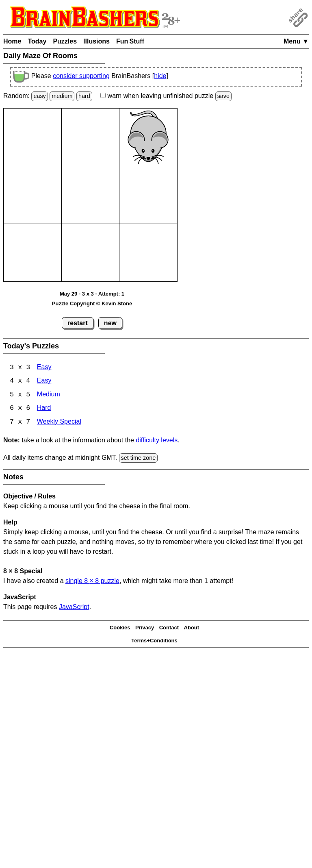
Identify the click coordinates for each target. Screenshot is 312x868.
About (192, 628)
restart (78, 323)
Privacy (145, 628)
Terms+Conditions (154, 641)
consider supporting (81, 76)
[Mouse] (148, 137)
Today (37, 41)
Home (12, 41)
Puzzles (65, 41)
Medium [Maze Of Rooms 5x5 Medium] (49, 395)
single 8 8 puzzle (92, 582)
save (223, 96)
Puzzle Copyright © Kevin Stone (92, 303)
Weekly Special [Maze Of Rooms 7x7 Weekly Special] (59, 423)
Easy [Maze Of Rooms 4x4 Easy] (44, 382)
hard (84, 96)
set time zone (139, 459)
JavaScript (74, 608)
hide (160, 76)
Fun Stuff (130, 41)
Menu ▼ (296, 41)
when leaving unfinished (166, 96)
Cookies (120, 628)
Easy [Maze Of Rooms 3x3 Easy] (44, 368)
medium (62, 96)
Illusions (96, 41)
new (110, 323)
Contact (169, 628)
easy (39, 96)
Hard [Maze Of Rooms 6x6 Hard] (44, 409)
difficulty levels (157, 441)
